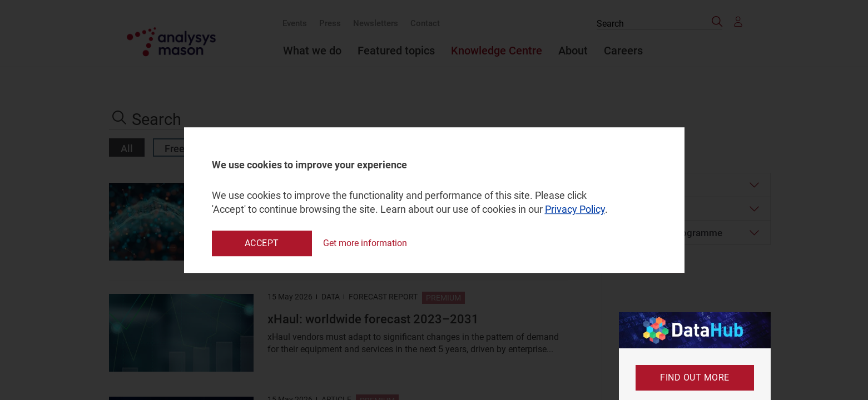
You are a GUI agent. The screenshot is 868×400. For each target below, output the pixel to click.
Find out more (695, 377)
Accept (262, 243)
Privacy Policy (575, 210)
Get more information (365, 243)
